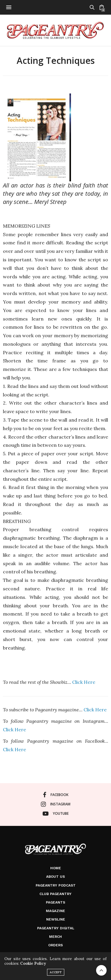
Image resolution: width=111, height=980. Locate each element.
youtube (56, 814)
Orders (56, 945)
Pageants (56, 902)
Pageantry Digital (56, 928)
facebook (56, 795)
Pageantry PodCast (56, 885)
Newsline (56, 919)
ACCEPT (56, 972)
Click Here (84, 682)
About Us (56, 877)
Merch (56, 937)
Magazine (56, 911)
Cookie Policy (33, 963)
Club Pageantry (56, 894)
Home (56, 868)
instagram (56, 804)
